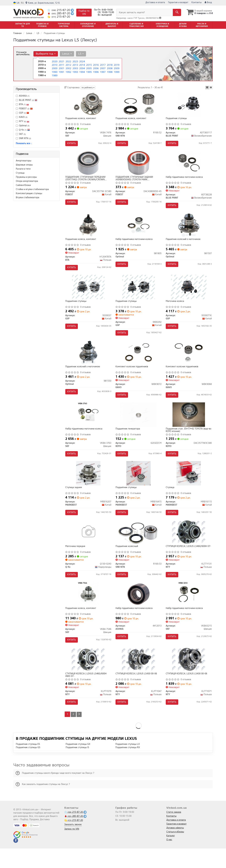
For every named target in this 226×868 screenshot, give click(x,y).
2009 (116, 68)
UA (16, 3)
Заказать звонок (73, 844)
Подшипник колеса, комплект (81, 119)
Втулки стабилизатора (28, 197)
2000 (54, 68)
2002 (68, 68)
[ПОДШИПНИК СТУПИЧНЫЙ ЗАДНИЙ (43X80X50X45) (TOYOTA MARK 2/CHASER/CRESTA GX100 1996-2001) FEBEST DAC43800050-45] (139, 165)
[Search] (176, 12)
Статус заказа (174, 832)
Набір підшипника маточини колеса (185, 180)
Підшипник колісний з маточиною (184, 244)
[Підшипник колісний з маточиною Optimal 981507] (189, 229)
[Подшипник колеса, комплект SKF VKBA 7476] (88, 105)
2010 (54, 65)
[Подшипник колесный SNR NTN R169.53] (139, 546)
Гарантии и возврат (176, 843)
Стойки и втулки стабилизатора (32, 189)
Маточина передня (76, 561)
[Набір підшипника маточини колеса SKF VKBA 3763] (88, 425)
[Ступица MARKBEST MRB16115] (189, 486)
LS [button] (79, 54)
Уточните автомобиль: (23, 53)
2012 (68, 65)
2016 (96, 65)
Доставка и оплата (155, 2)
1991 (61, 71)
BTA (22, 104)
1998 (109, 71)
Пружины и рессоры (26, 177)
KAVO (22, 117)
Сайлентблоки (23, 185)
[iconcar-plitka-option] (207, 88)
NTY (23, 121)
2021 (61, 61)
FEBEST (24, 109)
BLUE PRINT (28, 100)
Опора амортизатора (27, 181)
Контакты (196, 2)
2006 (96, 68)
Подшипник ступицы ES (28, 764)
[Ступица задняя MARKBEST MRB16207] (88, 486)
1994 (82, 71)
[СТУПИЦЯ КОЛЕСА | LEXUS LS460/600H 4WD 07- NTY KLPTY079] (88, 678)
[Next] (80, 734)
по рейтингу (88, 88)
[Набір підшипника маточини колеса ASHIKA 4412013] (139, 610)
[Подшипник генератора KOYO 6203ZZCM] (138, 425)
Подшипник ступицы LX (128, 764)
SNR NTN (23, 138)
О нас (169, 859)
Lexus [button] (66, 54)
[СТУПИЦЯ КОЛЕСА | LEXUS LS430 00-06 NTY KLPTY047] (138, 678)
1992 (68, 71)
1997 (102, 71)
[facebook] (16, 860)
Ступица (20, 173)
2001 (61, 68)
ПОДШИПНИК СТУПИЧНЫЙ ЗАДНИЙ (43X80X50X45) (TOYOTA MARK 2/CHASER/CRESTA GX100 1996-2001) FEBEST (136, 181)
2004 (82, 68)
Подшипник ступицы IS (77, 767)
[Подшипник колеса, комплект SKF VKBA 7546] (88, 610)
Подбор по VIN (84, 13)
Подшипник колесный (127, 561)
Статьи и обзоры (175, 851)
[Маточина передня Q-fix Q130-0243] (88, 546)
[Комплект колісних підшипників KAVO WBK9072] (138, 361)
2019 (116, 65)
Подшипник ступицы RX (128, 767)
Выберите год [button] (45, 54)
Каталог (171, 855)
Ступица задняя (74, 500)
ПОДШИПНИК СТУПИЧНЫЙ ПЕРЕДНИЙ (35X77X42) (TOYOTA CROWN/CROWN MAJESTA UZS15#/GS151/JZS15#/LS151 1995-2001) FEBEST (87, 181)
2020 (54, 61)
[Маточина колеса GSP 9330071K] (189, 293)
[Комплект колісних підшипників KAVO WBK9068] (189, 361)
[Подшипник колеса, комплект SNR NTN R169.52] (139, 105)
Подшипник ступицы (177, 119)
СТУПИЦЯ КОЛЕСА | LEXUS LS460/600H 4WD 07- (87, 693)
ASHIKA (23, 96)
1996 (96, 71)
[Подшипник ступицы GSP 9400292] (139, 293)
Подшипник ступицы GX (78, 764)
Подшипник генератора (128, 439)
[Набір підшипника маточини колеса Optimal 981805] (139, 229)
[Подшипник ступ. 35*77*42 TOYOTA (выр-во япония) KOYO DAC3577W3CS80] (189, 425)
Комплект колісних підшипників (132, 375)
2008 (109, 68)
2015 (89, 65)
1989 (54, 75)
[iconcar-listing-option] (211, 88)
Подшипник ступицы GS (28, 767)
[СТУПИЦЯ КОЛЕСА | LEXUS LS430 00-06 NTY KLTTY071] (189, 678)
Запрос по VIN (72, 848)
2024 (82, 61)
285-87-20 (59, 13)
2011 (61, 65)
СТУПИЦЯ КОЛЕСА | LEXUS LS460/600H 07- (187, 562)
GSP (24, 113)
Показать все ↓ (24, 143)
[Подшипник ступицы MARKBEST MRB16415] (139, 486)
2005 (89, 68)
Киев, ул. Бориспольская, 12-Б (42, 3)
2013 (75, 65)
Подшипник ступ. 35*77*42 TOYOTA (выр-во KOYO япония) (188, 440)
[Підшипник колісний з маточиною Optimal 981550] (88, 361)
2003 (75, 68)
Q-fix (23, 130)
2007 (102, 68)
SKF (21, 134)
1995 (89, 71)
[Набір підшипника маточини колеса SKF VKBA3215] (189, 610)
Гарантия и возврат (178, 2)
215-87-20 (59, 10)
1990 (54, 71)
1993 (75, 71)
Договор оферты (175, 847)
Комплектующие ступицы (29, 193)
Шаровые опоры (24, 165)
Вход (208, 2)
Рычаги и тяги (23, 169)
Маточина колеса (176, 308)
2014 (82, 65)
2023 (75, 61)
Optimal (23, 126)
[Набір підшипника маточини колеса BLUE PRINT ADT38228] (189, 165)
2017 (102, 65)
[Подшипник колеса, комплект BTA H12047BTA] (88, 229)
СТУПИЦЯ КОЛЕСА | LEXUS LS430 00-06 (137, 692)
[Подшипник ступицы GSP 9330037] (88, 293)
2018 (109, 65)
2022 (68, 61)
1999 (116, 71)
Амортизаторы (24, 161)
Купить (72, 144)
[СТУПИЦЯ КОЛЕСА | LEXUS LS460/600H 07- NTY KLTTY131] (189, 546)
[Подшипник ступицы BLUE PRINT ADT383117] (189, 105)
